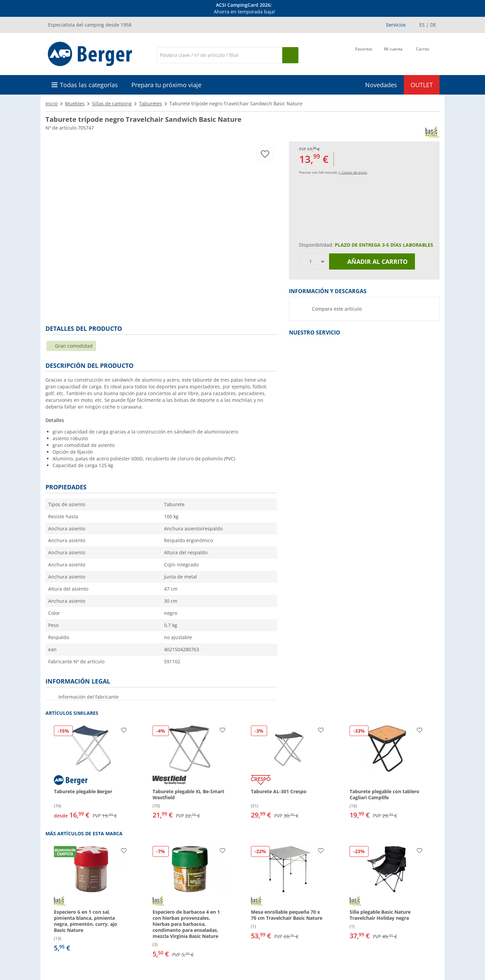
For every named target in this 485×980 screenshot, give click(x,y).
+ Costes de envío (353, 172)
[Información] (244, 8)
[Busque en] (290, 55)
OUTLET (422, 85)
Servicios (396, 25)
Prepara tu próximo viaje (166, 85)
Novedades (381, 85)
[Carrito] (423, 55)
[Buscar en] (220, 55)
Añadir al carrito (372, 261)
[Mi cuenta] (393, 55)
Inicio (52, 103)
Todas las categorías (89, 85)
